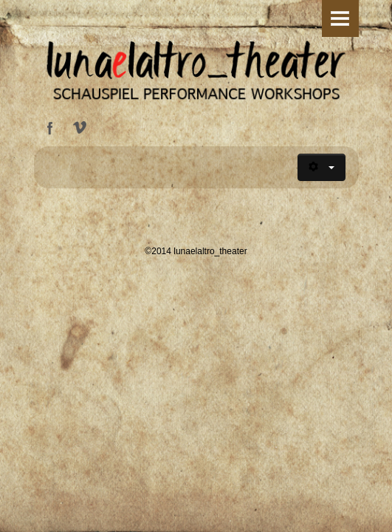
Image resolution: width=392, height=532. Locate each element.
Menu (340, 18)
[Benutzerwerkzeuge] (321, 167)
